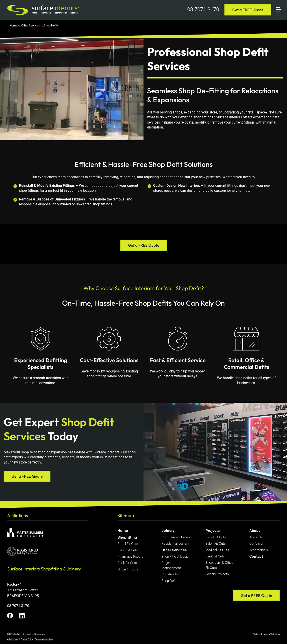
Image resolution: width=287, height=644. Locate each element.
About (255, 531)
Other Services (31, 25)
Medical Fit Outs (217, 550)
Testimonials (259, 550)
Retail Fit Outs (128, 544)
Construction (171, 574)
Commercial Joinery (176, 537)
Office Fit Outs (128, 569)
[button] (280, 4)
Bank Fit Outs (127, 563)
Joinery (168, 531)
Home (13, 25)
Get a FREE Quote (248, 10)
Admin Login (13, 639)
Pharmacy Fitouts (130, 557)
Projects (213, 531)
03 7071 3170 (203, 9)
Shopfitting (127, 537)
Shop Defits (51, 25)
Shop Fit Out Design (176, 557)
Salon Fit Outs (128, 550)
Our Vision (257, 544)
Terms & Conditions (44, 639)
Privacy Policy (27, 639)
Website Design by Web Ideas (267, 634)
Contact (256, 556)
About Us (256, 537)
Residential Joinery (175, 544)
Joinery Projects (217, 574)
